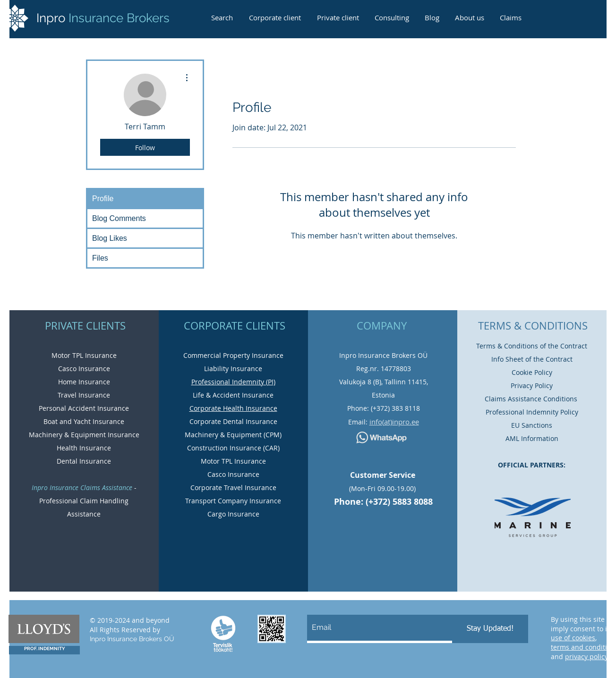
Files (100, 258)
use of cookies (573, 638)
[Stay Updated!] (490, 629)
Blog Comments (119, 218)
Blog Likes (110, 238)
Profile (103, 199)
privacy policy (586, 657)
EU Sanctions (532, 425)
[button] (510, 13)
